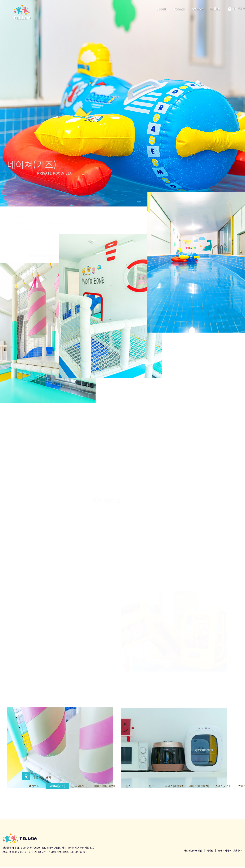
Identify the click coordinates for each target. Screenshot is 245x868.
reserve (198, 9)
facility (215, 9)
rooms (179, 9)
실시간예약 (236, 9)
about (161, 9)
